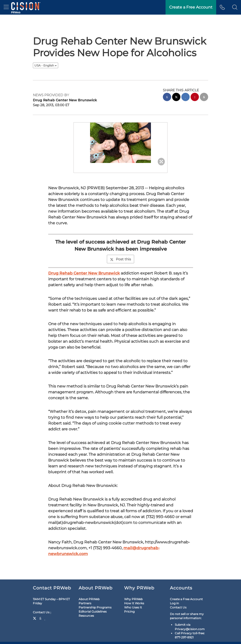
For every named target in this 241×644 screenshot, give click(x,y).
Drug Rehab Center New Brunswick (84, 273)
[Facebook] (40, 618)
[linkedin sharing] (185, 98)
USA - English (46, 65)
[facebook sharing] (167, 98)
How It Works (134, 603)
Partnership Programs (95, 607)
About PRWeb (89, 599)
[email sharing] (204, 98)
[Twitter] (35, 618)
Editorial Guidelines (93, 611)
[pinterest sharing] (195, 98)
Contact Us (42, 612)
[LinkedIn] (45, 618)
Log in (174, 603)
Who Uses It (133, 607)
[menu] (6, 7)
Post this (120, 259)
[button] (235, 7)
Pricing (129, 611)
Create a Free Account (186, 599)
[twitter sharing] (176, 98)
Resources (86, 616)
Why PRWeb (133, 599)
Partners (85, 603)
